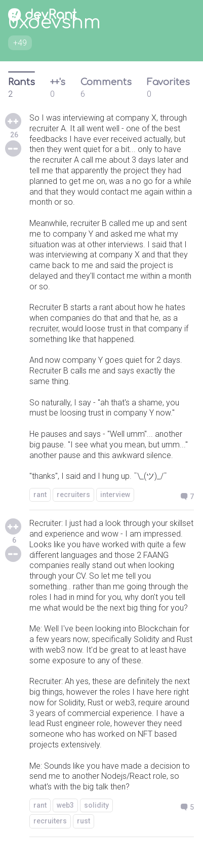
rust (84, 821)
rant (40, 495)
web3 (65, 805)
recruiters (73, 495)
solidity (96, 805)
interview (115, 495)
